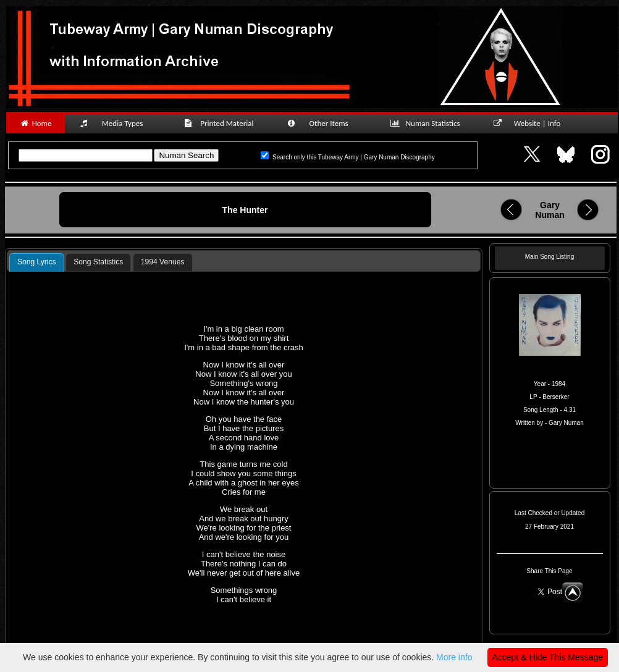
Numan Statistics (427, 123)
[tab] (37, 262)
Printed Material (221, 123)
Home (36, 123)
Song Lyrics (37, 262)
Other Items (324, 123)
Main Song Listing (550, 257)
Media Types (117, 123)
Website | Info (531, 123)
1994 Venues (163, 262)
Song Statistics (98, 262)
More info (454, 657)
